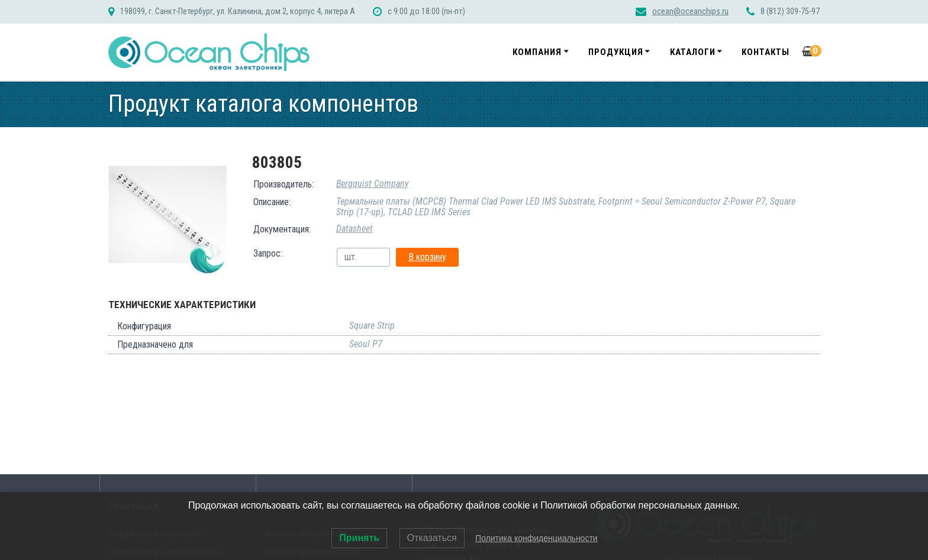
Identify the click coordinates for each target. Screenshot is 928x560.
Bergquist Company (372, 184)
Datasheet (355, 229)
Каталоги (693, 52)
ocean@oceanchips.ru (690, 12)
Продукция (616, 52)
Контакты (766, 52)
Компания (537, 52)
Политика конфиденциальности (536, 538)
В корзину (427, 257)
